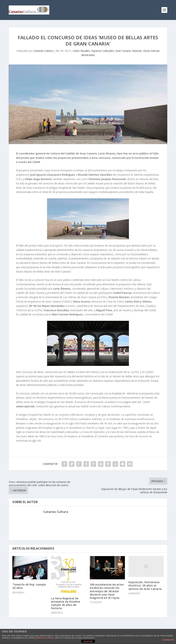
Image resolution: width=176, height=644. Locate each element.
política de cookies (45, 638)
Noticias (137, 51)
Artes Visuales (82, 51)
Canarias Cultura (43, 51)
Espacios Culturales (103, 51)
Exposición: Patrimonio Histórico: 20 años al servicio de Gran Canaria (145, 585)
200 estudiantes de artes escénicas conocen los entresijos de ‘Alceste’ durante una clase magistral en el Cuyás (107, 591)
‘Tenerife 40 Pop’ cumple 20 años (29, 586)
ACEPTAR (88, 641)
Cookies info (168, 640)
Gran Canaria (123, 51)
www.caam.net (25, 406)
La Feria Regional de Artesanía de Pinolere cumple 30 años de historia (66, 603)
